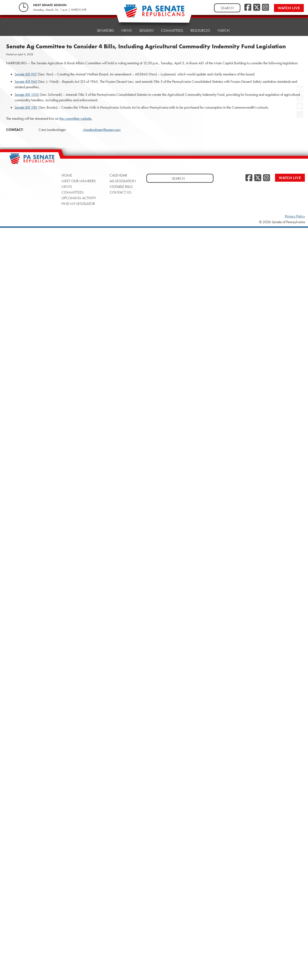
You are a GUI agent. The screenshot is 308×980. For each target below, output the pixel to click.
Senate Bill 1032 (27, 95)
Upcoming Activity (79, 198)
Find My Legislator (78, 204)
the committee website (75, 119)
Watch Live (289, 8)
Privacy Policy (295, 216)
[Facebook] (248, 8)
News (126, 28)
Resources (200, 25)
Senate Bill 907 (26, 74)
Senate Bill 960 (26, 82)
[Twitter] (257, 8)
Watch (223, 24)
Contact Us (120, 192)
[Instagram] (265, 8)
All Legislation (123, 181)
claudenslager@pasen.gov (102, 130)
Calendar (118, 175)
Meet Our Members (79, 181)
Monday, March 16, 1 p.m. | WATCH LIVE (60, 10)
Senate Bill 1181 (26, 107)
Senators (105, 29)
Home (84, 30)
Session (146, 27)
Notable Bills (121, 187)
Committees (172, 26)
